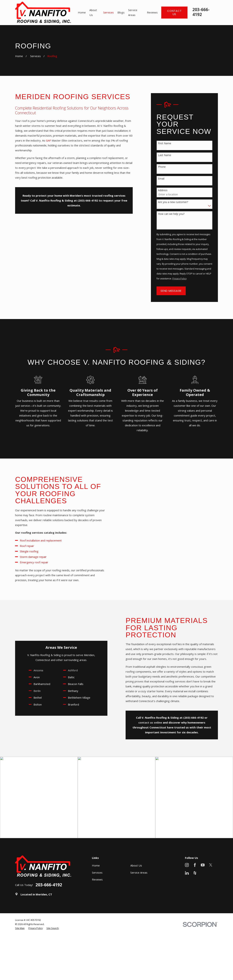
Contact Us (174, 12)
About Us (136, 865)
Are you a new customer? (173, 202)
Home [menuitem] (82, 12)
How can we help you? (171, 214)
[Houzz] (195, 873)
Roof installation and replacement (36, 540)
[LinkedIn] (187, 873)
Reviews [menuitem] (152, 12)
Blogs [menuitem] (121, 12)
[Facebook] (195, 865)
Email (161, 179)
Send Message (171, 291)
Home (96, 865)
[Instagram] (187, 865)
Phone (162, 167)
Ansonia (33, 670)
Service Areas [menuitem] (133, 12)
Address (163, 190)
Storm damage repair (29, 557)
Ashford (68, 670)
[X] (211, 865)
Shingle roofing (25, 551)
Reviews (97, 879)
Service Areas (139, 873)
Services (97, 873)
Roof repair (22, 546)
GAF (48, 140)
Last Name (165, 155)
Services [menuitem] (108, 12)
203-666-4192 (201, 12)
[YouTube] (203, 865)
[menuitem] (20, 928)
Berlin (32, 691)
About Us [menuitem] (93, 12)
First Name (165, 143)
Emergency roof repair (29, 562)
